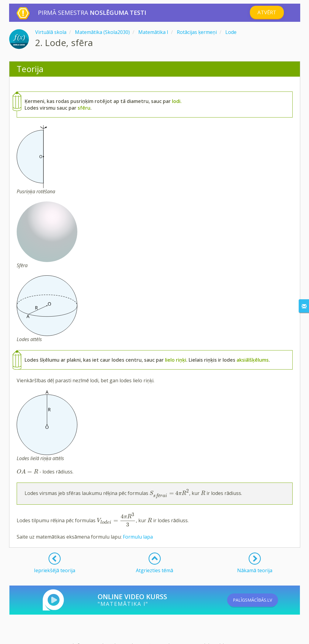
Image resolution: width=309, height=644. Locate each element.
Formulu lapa (138, 537)
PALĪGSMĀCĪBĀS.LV (261, 600)
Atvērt (267, 12)
